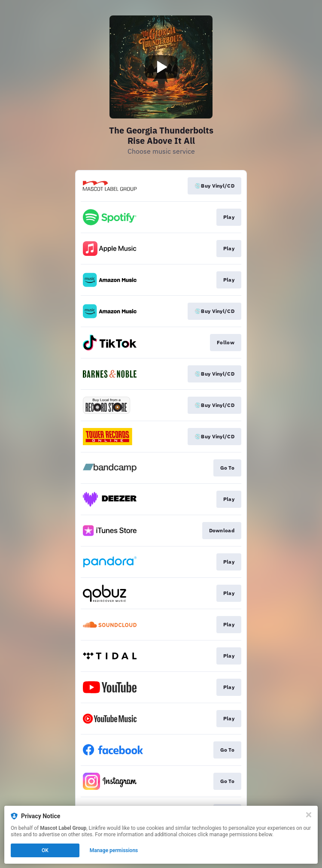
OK (45, 850)
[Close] (309, 815)
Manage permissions (114, 850)
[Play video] (161, 67)
